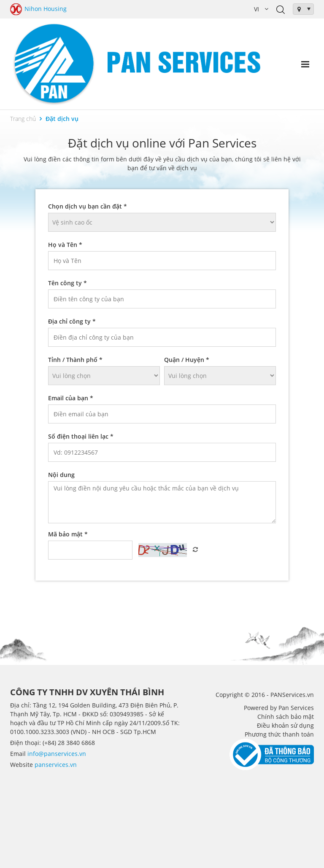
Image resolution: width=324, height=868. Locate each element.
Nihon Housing (38, 9)
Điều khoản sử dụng (285, 725)
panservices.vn (56, 765)
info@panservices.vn (57, 754)
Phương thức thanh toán (279, 734)
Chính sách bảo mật (286, 717)
